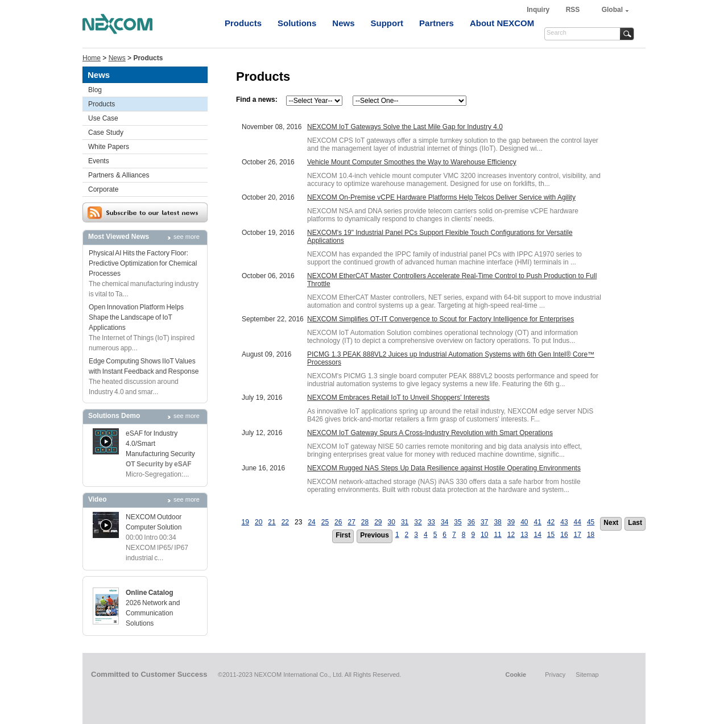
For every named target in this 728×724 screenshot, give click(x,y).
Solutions (297, 23)
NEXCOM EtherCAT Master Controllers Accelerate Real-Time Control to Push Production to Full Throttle (452, 280)
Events (99, 161)
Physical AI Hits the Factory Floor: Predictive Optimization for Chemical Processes (143, 263)
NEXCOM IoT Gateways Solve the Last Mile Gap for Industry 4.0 (405, 127)
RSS (573, 10)
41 (538, 522)
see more (187, 237)
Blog (95, 90)
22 (285, 522)
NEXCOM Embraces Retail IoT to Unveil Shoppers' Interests (398, 398)
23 (298, 522)
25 (325, 522)
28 (365, 522)
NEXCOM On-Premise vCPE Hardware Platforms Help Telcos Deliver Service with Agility (441, 197)
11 (497, 535)
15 (551, 535)
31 (405, 522)
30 (392, 522)
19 (245, 522)
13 (524, 535)
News (343, 23)
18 (591, 535)
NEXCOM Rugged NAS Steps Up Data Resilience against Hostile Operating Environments (444, 468)
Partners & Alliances (119, 175)
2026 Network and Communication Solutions (153, 613)
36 (471, 522)
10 (484, 535)
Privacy (555, 675)
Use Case (103, 118)
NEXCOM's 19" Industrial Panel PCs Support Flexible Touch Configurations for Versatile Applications (440, 237)
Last (635, 523)
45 (591, 522)
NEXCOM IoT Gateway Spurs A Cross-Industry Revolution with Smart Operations (430, 433)
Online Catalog (150, 593)
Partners (437, 23)
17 (578, 535)
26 (338, 522)
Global (612, 10)
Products (243, 23)
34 (444, 522)
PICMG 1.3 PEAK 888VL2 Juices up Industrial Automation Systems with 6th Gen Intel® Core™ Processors (451, 358)
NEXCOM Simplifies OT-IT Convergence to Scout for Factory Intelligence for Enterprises (440, 319)
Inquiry (539, 10)
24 (311, 522)
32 (418, 522)
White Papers (109, 147)
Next (611, 523)
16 (564, 535)
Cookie (516, 675)
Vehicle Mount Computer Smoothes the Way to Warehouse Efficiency (412, 162)
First (343, 535)
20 (258, 522)
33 (431, 522)
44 (578, 522)
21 (272, 522)
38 (497, 522)
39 (511, 522)
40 (524, 522)
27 (351, 522)
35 (458, 522)
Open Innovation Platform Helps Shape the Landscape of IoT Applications (136, 317)
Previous (375, 535)
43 (564, 522)
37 (484, 522)
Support (387, 23)
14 (538, 535)
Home (92, 58)
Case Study (106, 133)
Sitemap (587, 675)
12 (511, 535)
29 (378, 522)
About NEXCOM (502, 23)
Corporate (103, 189)
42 (551, 522)
